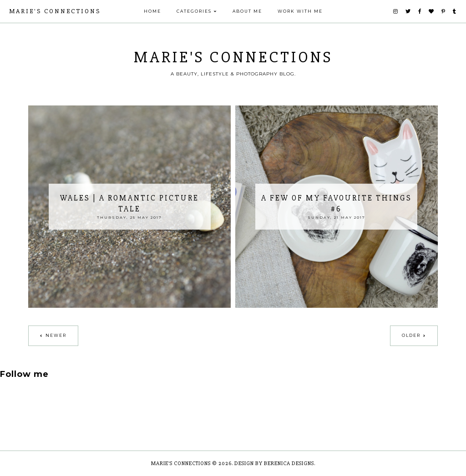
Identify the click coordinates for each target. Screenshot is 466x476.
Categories (194, 11)
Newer (56, 335)
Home (152, 11)
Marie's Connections (55, 11)
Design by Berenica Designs (274, 463)
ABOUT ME (247, 11)
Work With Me (300, 11)
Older (411, 335)
